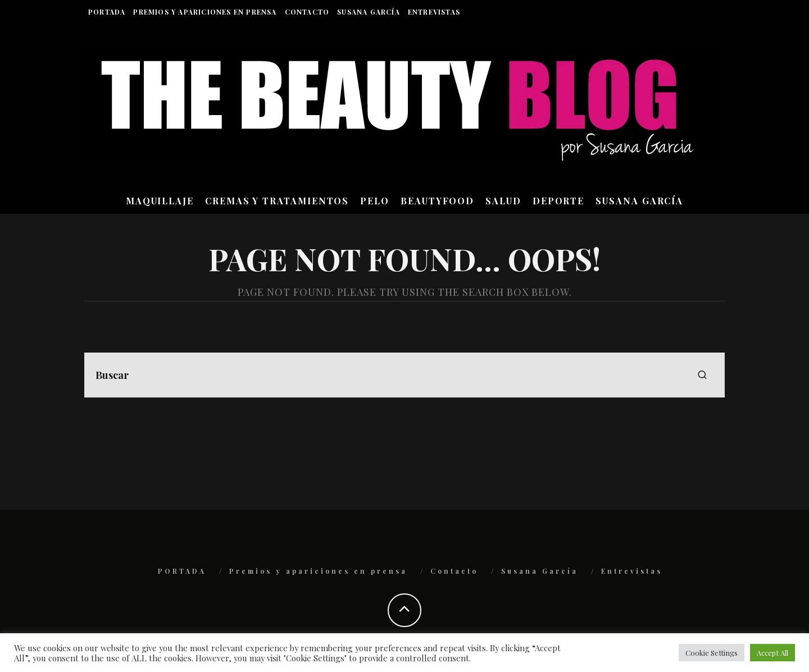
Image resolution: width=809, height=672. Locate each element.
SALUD (503, 201)
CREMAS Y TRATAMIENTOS (277, 201)
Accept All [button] (772, 653)
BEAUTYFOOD (437, 201)
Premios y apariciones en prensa (205, 12)
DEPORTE (558, 201)
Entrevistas (434, 12)
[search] (702, 375)
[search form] (404, 375)
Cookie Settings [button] (712, 653)
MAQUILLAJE (160, 201)
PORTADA (107, 12)
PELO (375, 201)
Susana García (369, 12)
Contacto (307, 12)
